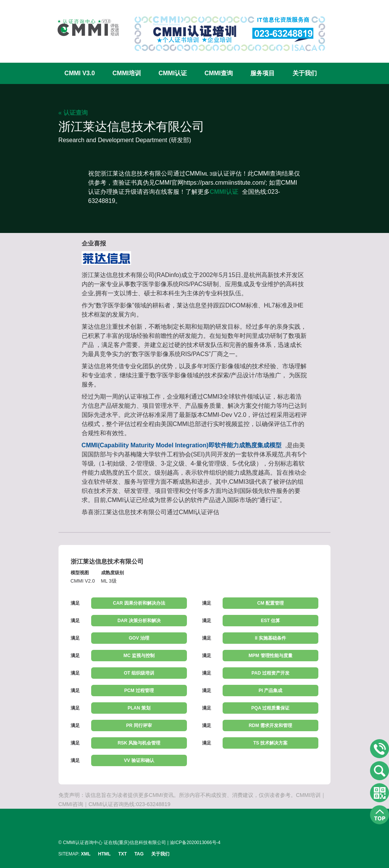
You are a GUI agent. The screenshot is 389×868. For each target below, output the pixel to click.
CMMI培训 (127, 73)
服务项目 (262, 73)
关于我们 (305, 73)
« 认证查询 (73, 113)
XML (86, 854)
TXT (123, 854)
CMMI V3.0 (80, 73)
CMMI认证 (173, 73)
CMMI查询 (219, 73)
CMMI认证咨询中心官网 (83, 28)
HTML (104, 854)
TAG (139, 854)
